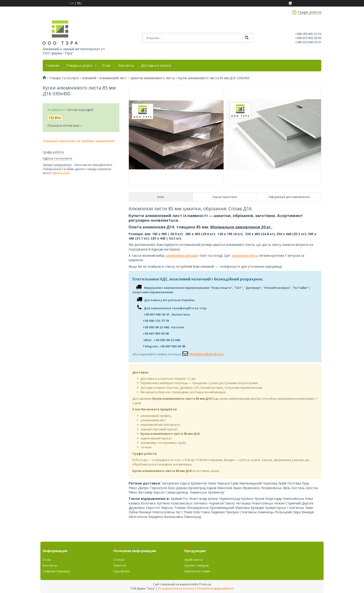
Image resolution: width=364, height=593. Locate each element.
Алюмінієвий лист (113, 78)
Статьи (119, 560)
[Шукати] (247, 38)
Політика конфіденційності (215, 588)
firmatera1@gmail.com (207, 354)
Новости (120, 565)
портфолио (122, 571)
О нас (107, 66)
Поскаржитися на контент (176, 588)
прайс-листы (194, 560)
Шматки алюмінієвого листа (153, 78)
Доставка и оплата (156, 66)
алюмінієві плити (245, 255)
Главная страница (56, 571)
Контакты (126, 66)
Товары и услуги (79, 66)
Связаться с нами (197, 571)
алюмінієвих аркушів (181, 255)
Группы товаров (197, 565)
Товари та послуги (64, 78)
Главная (53, 66)
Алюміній (89, 78)
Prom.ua (205, 584)
